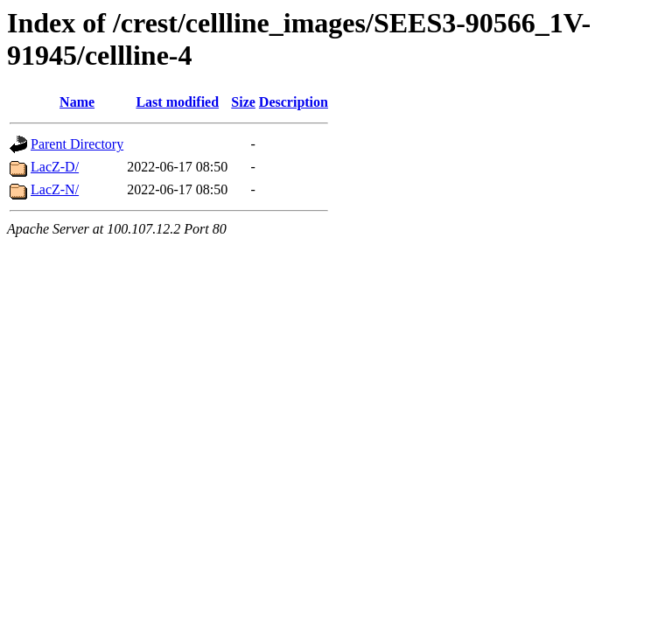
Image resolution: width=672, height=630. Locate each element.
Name (77, 102)
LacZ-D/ (55, 167)
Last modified (177, 102)
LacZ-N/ (55, 189)
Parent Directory (77, 144)
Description (294, 102)
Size (243, 102)
